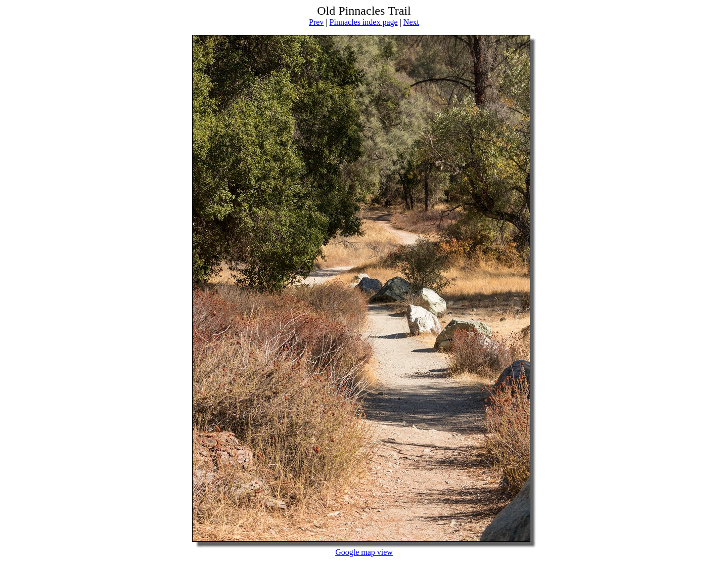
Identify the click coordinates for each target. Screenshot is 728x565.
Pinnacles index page (364, 22)
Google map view (364, 552)
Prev (316, 22)
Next (411, 22)
